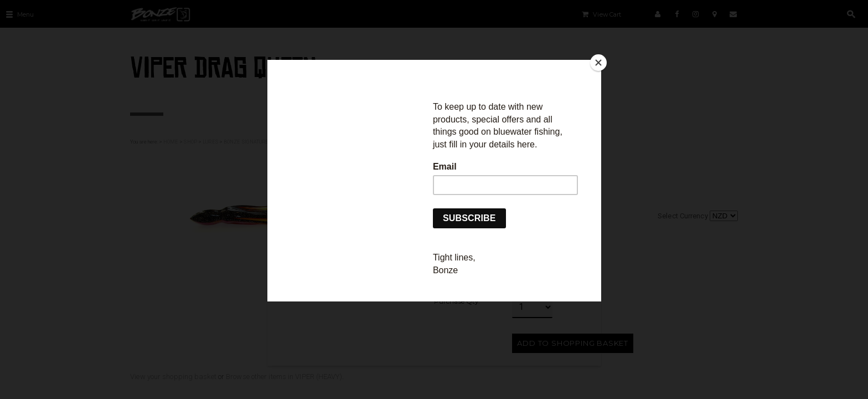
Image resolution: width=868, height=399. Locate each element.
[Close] (598, 63)
